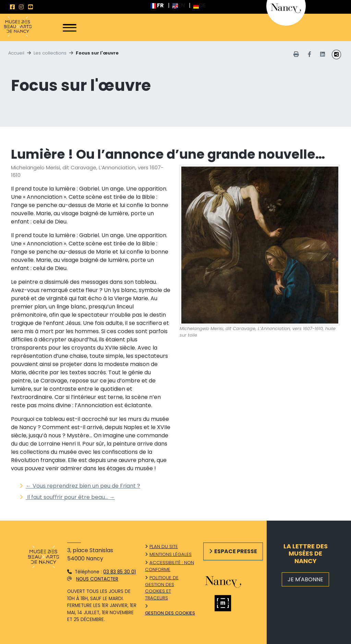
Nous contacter (97, 579)
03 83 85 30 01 (119, 572)
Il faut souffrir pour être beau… (70, 497)
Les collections (50, 53)
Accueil (16, 53)
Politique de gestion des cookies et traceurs (162, 588)
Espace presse (236, 551)
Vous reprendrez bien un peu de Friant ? (83, 486)
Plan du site (164, 546)
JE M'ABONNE (305, 579)
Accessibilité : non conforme (170, 566)
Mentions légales (171, 554)
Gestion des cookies (170, 613)
